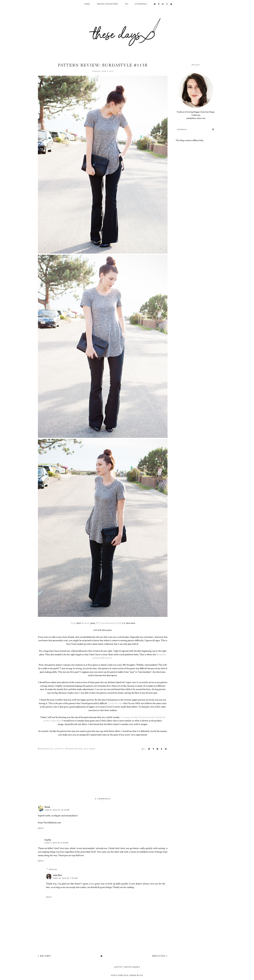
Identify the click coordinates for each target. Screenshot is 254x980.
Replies (53, 869)
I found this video (115, 703)
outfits (59, 749)
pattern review (74, 749)
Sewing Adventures (107, 4)
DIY (127, 4)
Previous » (160, 956)
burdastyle (47, 749)
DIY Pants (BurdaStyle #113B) (109, 623)
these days (123, 975)
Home (87, 4)
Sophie (48, 840)
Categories (141, 4)
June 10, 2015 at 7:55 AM (65, 878)
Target (73, 623)
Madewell (86, 623)
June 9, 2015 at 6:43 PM (56, 843)
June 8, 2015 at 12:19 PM (57, 810)
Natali (47, 807)
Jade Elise (57, 875)
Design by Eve (136, 975)
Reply (41, 828)
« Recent (44, 956)
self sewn (89, 749)
